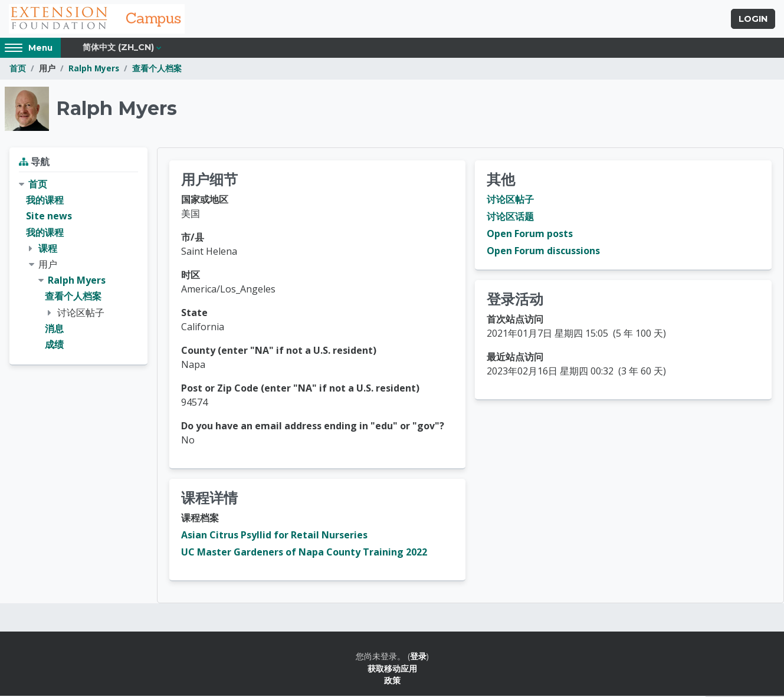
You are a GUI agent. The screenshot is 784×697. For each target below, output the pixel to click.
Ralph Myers (94, 69)
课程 (48, 249)
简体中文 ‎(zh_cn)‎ (118, 48)
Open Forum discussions (543, 252)
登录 (418, 657)
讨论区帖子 (510, 200)
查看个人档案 (157, 69)
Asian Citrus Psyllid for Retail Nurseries (274, 536)
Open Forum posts (530, 235)
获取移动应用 (392, 669)
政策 (392, 681)
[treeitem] (78, 266)
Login (753, 19)
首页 (18, 69)
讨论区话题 (510, 218)
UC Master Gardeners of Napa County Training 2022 (304, 553)
